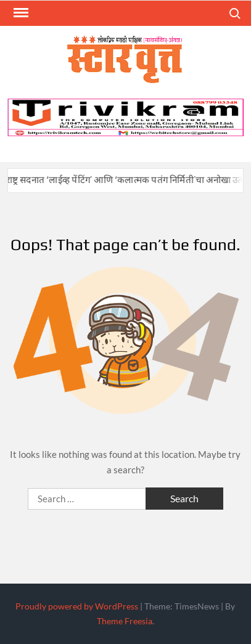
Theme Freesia (125, 621)
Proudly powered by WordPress (77, 606)
